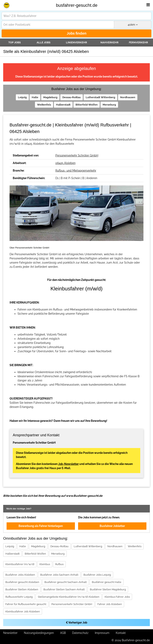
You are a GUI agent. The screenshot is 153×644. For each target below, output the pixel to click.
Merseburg (109, 105)
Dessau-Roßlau (72, 97)
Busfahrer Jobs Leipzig (97, 575)
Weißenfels (44, 105)
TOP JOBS (15, 42)
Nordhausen (128, 97)
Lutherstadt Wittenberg (100, 97)
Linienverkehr (76, 42)
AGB (63, 633)
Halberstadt (63, 105)
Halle (35, 97)
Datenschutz (80, 633)
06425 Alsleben (65, 163)
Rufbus (59, 564)
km (133, 25)
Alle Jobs (44, 42)
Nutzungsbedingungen (39, 633)
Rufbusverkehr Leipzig (19, 597)
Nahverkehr (109, 42)
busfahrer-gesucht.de (77, 5)
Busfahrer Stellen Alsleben (22, 589)
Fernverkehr (138, 42)
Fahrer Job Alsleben (110, 604)
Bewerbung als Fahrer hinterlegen (41, 526)
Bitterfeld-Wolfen (87, 105)
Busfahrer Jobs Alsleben (20, 575)
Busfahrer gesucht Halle (107, 582)
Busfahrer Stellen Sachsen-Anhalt (64, 589)
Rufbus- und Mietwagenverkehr (76, 171)
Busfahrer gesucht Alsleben (22, 582)
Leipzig (22, 97)
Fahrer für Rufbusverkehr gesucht (26, 604)
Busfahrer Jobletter (112, 526)
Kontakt (121, 633)
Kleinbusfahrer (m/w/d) (20, 564)
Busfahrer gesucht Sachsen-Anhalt (66, 582)
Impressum (102, 633)
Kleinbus (45, 564)
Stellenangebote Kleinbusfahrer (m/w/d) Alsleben (69, 597)
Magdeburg (50, 97)
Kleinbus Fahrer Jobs (117, 597)
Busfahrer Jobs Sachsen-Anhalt (59, 575)
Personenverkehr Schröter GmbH (77, 155)
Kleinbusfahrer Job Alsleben (23, 612)
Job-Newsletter (68, 464)
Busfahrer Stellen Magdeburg (108, 589)
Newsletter (10, 633)
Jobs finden (77, 33)
